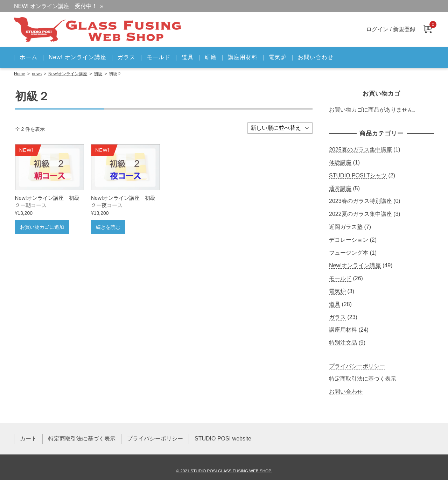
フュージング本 (349, 253)
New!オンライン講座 (68, 74)
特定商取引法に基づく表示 (363, 379)
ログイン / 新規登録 (391, 29)
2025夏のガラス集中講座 (360, 150)
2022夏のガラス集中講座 (360, 214)
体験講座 (340, 163)
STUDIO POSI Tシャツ (358, 175)
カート (28, 439)
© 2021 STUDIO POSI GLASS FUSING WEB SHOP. (224, 471)
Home (20, 74)
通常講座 (340, 188)
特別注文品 (343, 343)
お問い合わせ (316, 57)
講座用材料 (243, 57)
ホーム (29, 57)
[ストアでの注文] (280, 128)
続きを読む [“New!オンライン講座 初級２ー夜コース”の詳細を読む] (108, 227)
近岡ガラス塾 (346, 227)
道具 (188, 57)
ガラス (127, 57)
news (37, 74)
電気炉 (278, 57)
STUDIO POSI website (223, 439)
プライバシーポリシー (357, 366)
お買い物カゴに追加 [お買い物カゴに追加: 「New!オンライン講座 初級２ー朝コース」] (42, 227)
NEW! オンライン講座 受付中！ (56, 6)
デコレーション (349, 240)
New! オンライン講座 (78, 57)
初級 (98, 74)
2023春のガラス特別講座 (360, 201)
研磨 (211, 57)
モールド (159, 57)
